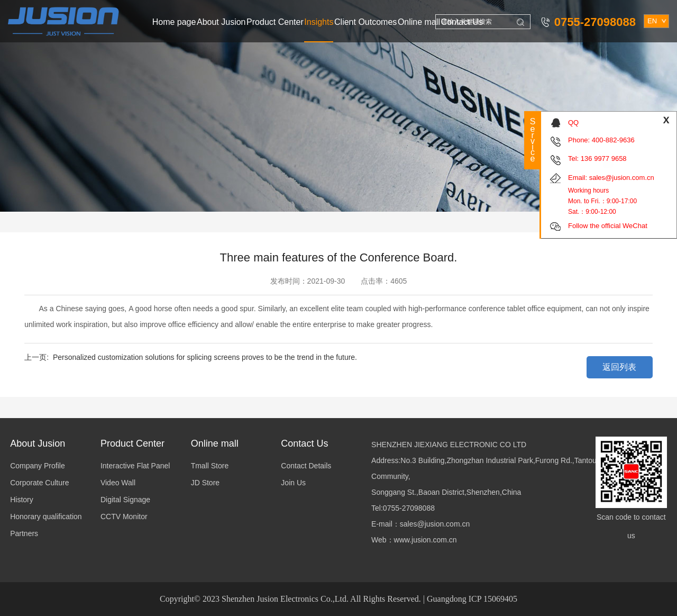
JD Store (205, 483)
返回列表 (619, 367)
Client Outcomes (365, 22)
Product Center (275, 22)
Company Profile (38, 466)
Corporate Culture (39, 483)
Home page (174, 22)
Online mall (419, 22)
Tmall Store (210, 466)
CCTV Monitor (124, 517)
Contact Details (306, 466)
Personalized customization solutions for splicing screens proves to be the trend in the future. (205, 357)
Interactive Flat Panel (135, 466)
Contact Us (462, 22)
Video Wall (118, 483)
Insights (319, 22)
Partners (24, 533)
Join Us (293, 483)
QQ (573, 123)
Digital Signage (125, 500)
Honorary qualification (46, 517)
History (22, 500)
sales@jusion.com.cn (622, 178)
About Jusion (221, 22)
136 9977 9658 (604, 158)
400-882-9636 (613, 140)
